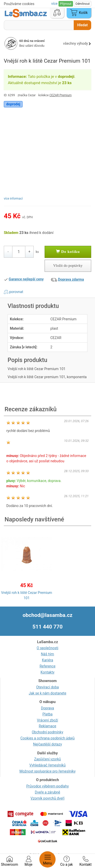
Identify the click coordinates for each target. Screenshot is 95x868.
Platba (48, 714)
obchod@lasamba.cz (48, 615)
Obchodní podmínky (47, 732)
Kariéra (47, 660)
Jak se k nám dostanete (47, 693)
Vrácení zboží (48, 720)
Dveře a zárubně (48, 792)
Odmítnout (83, 4)
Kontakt (85, 861)
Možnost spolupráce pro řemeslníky (48, 771)
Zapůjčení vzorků (48, 759)
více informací (13, 199)
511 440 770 (48, 627)
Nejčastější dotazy (47, 744)
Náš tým (48, 654)
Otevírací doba (48, 687)
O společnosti (48, 648)
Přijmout (66, 4)
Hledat (82, 25)
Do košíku (68, 252)
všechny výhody (77, 43)
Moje (29, 861)
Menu (48, 859)
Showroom (9, 861)
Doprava (48, 708)
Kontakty (48, 672)
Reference (48, 666)
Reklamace (48, 726)
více (55, 4)
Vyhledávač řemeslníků (48, 765)
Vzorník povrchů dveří (48, 798)
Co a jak (67, 861)
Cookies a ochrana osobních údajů (48, 738)
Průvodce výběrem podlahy (48, 786)
